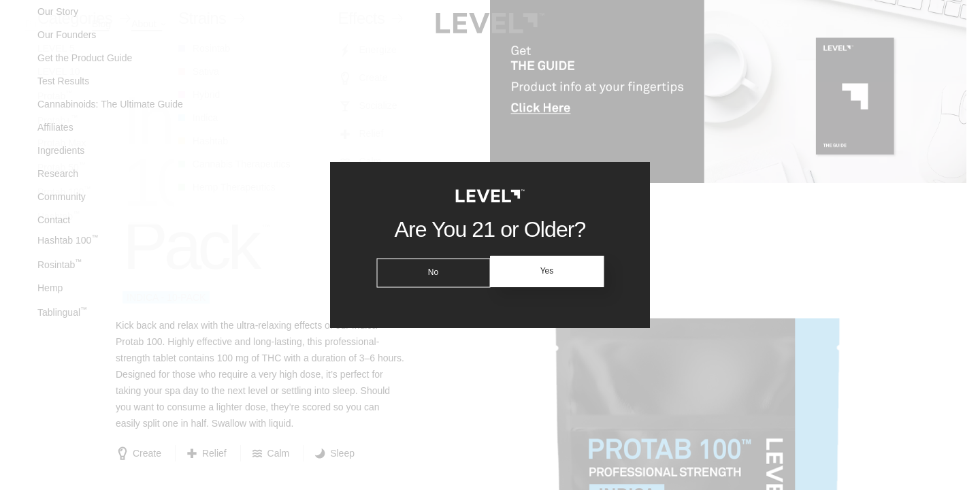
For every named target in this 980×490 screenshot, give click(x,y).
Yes (549, 272)
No (430, 272)
